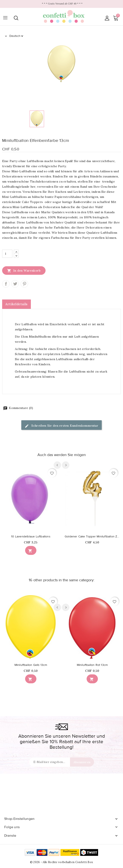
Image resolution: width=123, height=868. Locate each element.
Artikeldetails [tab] (16, 304)
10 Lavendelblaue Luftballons (31, 537)
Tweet (15, 284)
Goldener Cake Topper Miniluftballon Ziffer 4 (92, 537)
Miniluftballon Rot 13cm (92, 665)
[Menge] (7, 254)
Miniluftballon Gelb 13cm (31, 665)
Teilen (6, 284)
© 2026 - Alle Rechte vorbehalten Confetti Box (62, 862)
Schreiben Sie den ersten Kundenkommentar (62, 426)
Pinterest (24, 284)
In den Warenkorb (24, 271)
